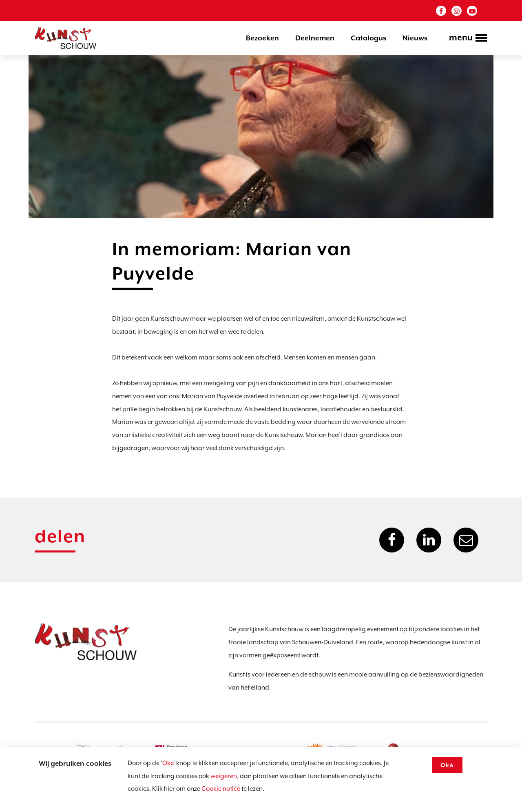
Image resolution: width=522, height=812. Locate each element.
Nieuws (415, 38)
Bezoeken (262, 38)
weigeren (224, 776)
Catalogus (368, 38)
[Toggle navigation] (466, 39)
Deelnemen (315, 38)
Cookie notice (221, 789)
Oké (168, 763)
